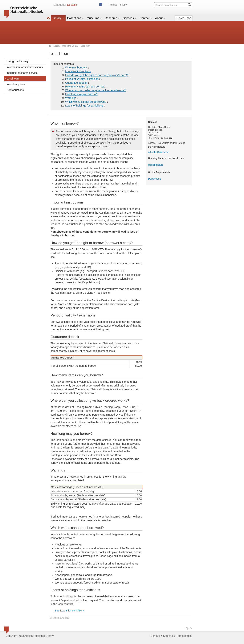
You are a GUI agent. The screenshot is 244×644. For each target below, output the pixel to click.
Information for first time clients (25, 67)
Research (112, 18)
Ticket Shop (184, 18)
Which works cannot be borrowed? (86, 102)
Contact (146, 18)
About (160, 18)
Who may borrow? (76, 68)
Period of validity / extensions (82, 79)
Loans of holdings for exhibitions (84, 106)
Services (130, 18)
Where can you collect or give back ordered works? (95, 90)
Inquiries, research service (22, 73)
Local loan (12, 79)
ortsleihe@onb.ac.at (158, 152)
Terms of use (184, 636)
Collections (75, 18)
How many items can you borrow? (85, 87)
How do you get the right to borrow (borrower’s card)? (97, 75)
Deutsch (72, 5)
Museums (94, 18)
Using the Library (70, 46)
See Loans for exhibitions (70, 611)
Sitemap (168, 636)
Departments (155, 179)
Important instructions (78, 71)
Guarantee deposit (76, 83)
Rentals (113, 5)
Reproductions (15, 90)
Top (188, 628)
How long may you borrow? (81, 94)
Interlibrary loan (16, 84)
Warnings (71, 98)
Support (124, 5)
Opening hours (156, 165)
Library (58, 18)
